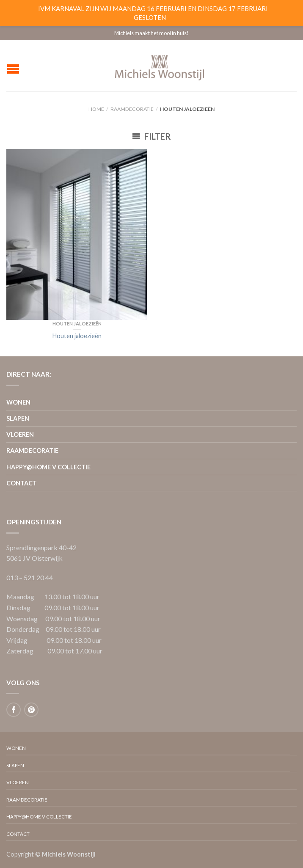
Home (96, 109)
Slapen (18, 418)
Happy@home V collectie (48, 467)
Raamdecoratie (132, 109)
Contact (22, 483)
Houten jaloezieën (77, 324)
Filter (151, 136)
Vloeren (20, 434)
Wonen (18, 402)
